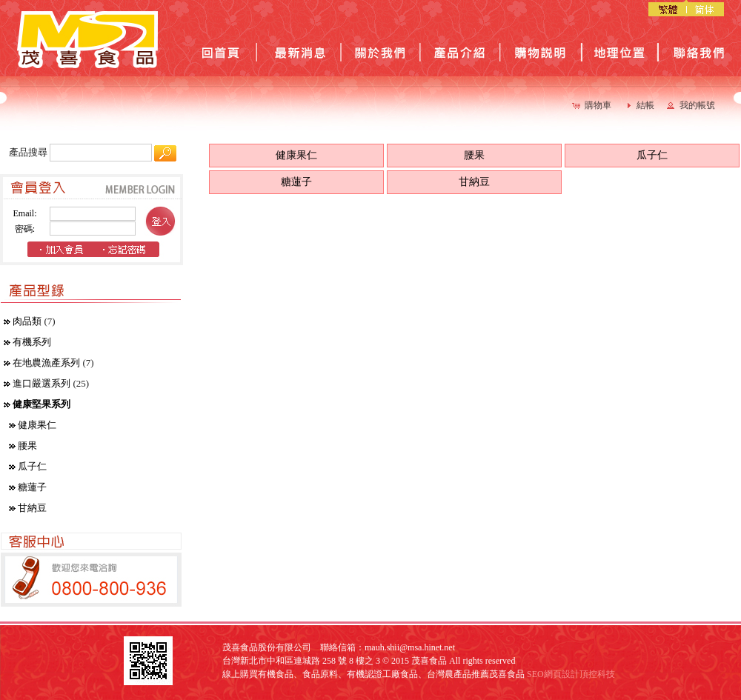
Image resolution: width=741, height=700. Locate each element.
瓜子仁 (32, 466)
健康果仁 (37, 425)
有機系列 (32, 342)
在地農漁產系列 (46, 363)
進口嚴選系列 (41, 383)
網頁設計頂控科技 (579, 674)
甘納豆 (32, 508)
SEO (535, 674)
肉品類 (27, 321)
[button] (593, 105)
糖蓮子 (32, 487)
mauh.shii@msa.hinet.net (410, 647)
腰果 (27, 446)
